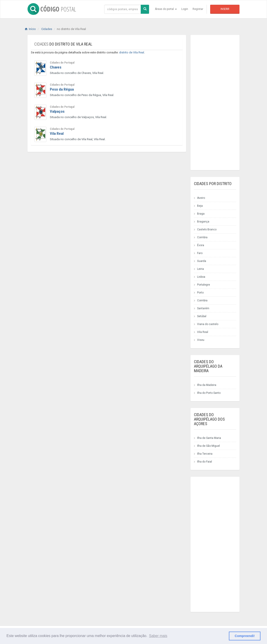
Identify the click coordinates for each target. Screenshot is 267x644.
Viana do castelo (208, 324)
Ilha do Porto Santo (209, 393)
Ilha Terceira (205, 454)
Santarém (203, 308)
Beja (200, 206)
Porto (200, 293)
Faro (200, 253)
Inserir (225, 9)
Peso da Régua (62, 89)
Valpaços (57, 111)
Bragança (203, 222)
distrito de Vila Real (132, 52)
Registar (198, 9)
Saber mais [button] (158, 636)
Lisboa (201, 277)
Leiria (200, 269)
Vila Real (57, 133)
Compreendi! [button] (245, 636)
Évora (201, 245)
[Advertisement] (100, 195)
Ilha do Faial (205, 462)
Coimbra (202, 237)
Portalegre (204, 285)
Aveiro (201, 198)
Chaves (56, 67)
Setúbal (202, 316)
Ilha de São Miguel (208, 446)
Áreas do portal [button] (166, 9)
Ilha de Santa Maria (209, 438)
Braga (201, 214)
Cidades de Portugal (62, 63)
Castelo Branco (207, 229)
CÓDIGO (52, 9)
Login (185, 9)
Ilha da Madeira (207, 385)
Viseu (201, 340)
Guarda (202, 261)
